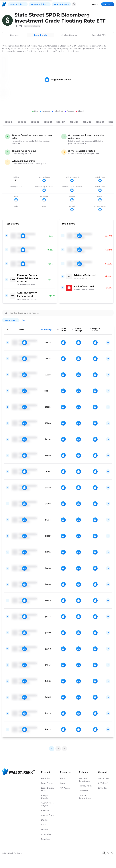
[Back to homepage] (4, 4)
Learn (63, 783)
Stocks (44, 820)
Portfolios (46, 778)
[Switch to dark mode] (112, 853)
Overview (15, 35)
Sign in (95, 4)
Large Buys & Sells (47, 789)
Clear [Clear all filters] (24, 320)
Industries (46, 834)
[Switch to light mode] (108, 853)
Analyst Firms (48, 815)
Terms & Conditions (84, 780)
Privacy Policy (86, 786)
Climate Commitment (86, 797)
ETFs (43, 825)
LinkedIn (102, 788)
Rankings (46, 839)
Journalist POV (99, 35)
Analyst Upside (45, 797)
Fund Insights (18, 4)
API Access (65, 788)
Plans (63, 778)
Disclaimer (84, 791)
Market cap (32, 26)
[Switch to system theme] (104, 853)
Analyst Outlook (69, 35)
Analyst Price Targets (47, 804)
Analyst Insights (40, 4)
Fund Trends (40, 35)
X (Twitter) (103, 783)
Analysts (45, 810)
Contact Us (103, 778)
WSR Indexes (62, 4)
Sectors (45, 829)
